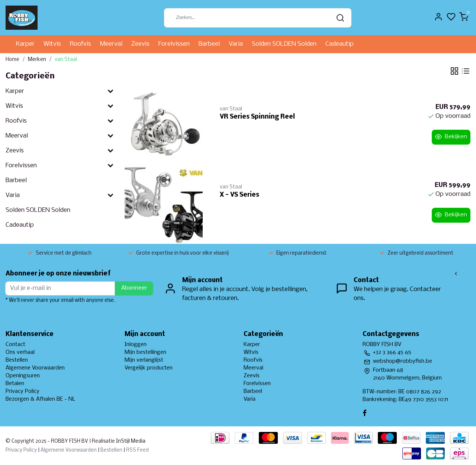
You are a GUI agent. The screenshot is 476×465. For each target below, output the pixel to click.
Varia (236, 44)
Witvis (52, 44)
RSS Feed (137, 450)
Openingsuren (23, 376)
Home (12, 60)
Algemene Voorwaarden (35, 368)
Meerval (111, 44)
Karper (25, 44)
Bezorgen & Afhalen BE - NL (41, 399)
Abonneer (134, 288)
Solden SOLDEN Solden (284, 44)
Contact (15, 345)
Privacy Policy (22, 391)
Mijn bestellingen (145, 352)
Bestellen (17, 360)
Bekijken (451, 137)
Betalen (15, 384)
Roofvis (81, 44)
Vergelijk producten (149, 368)
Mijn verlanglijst (144, 360)
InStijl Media (130, 441)
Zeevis (140, 44)
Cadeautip (340, 44)
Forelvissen (174, 44)
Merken (37, 60)
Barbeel (209, 44)
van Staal (66, 60)
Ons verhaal (20, 352)
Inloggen (136, 345)
